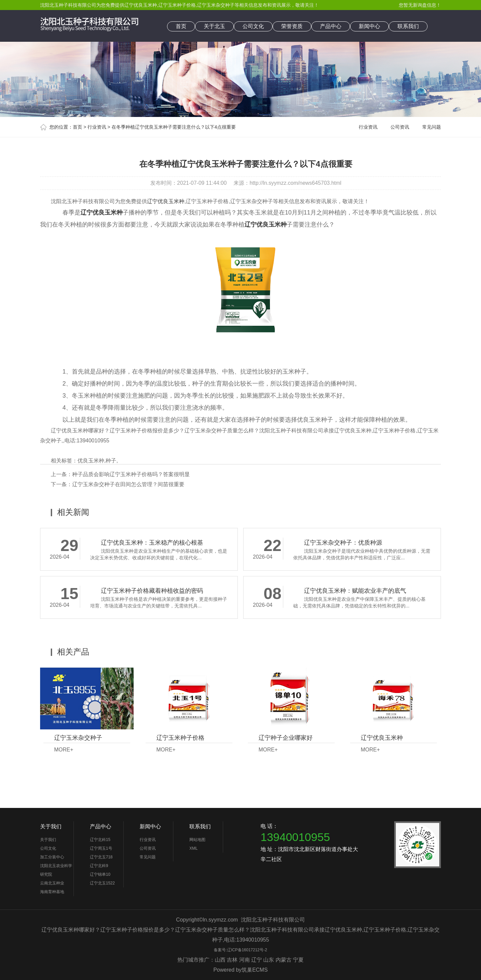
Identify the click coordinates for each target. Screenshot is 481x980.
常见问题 (432, 127)
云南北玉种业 (52, 883)
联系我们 (408, 26)
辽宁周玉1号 (101, 848)
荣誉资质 (292, 26)
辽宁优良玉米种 (141, 5)
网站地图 (197, 840)
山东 (269, 960)
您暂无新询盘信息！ (420, 5)
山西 (220, 960)
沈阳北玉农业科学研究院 (56, 870)
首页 (181, 26)
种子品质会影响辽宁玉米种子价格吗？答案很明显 (131, 474)
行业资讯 (97, 127)
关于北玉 (214, 26)
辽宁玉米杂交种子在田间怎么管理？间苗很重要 (128, 484)
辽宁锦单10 (100, 874)
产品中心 (331, 26)
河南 (245, 960)
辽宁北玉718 (101, 857)
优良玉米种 (91, 461)
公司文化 (253, 26)
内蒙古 (284, 960)
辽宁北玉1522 (102, 883)
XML (194, 848)
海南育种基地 (52, 892)
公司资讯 (400, 127)
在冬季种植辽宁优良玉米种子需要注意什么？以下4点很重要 (174, 127)
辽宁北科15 (100, 840)
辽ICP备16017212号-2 (247, 950)
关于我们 (51, 826)
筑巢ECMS (255, 970)
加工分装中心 (52, 857)
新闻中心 (369, 26)
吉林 (232, 960)
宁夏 (298, 960)
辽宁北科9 (99, 866)
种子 (111, 461)
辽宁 (257, 960)
